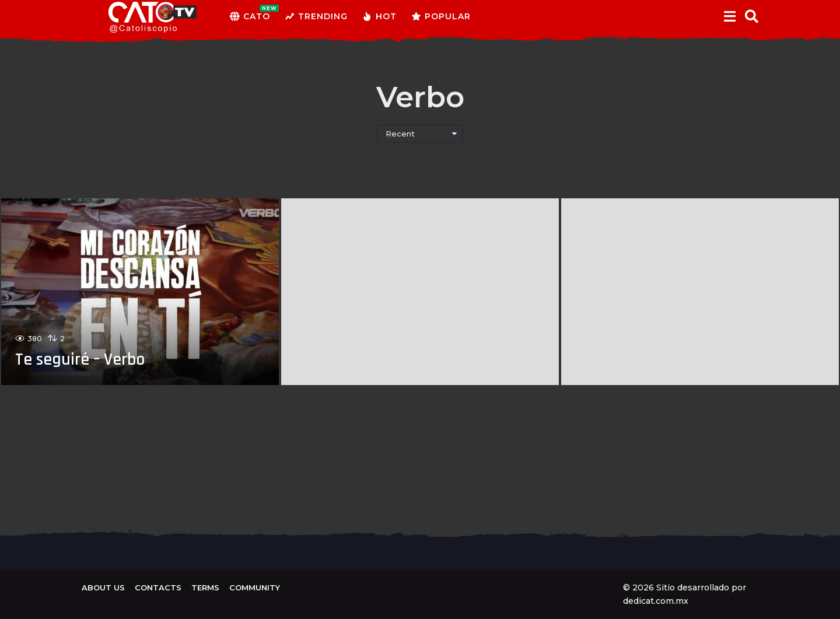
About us (103, 587)
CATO (250, 16)
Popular (441, 16)
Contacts (158, 587)
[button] (729, 16)
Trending (316, 16)
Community (255, 587)
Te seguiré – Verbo (81, 359)
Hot (379, 16)
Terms (205, 587)
